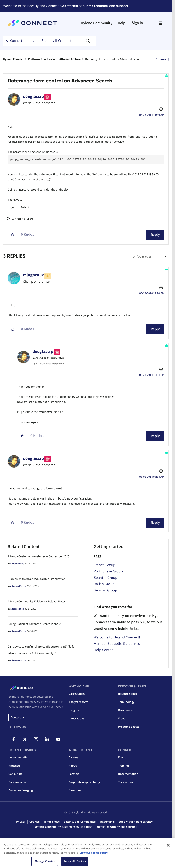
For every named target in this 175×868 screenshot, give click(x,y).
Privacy (21, 822)
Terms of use (52, 822)
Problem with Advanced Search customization (37, 579)
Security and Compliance (80, 822)
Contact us (18, 718)
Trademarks (107, 822)
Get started (69, 6)
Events (122, 758)
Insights (74, 710)
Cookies (34, 822)
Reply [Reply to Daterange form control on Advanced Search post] (155, 235)
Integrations (77, 719)
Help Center (103, 650)
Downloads (125, 710)
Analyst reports (78, 702)
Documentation (128, 774)
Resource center (128, 694)
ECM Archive (18, 219)
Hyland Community (97, 23)
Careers (73, 758)
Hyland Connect (13, 59)
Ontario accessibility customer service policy (63, 827)
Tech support (126, 782)
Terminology (126, 702)
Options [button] (161, 59)
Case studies (77, 694)
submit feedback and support (105, 6)
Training (123, 766)
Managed (14, 766)
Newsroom (76, 790)
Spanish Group (105, 578)
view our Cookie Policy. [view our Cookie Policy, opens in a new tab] (94, 853)
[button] (13, 235)
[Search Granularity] (20, 41)
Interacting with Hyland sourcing (116, 827)
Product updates (129, 727)
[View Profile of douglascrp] (33, 97)
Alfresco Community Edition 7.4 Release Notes (37, 602)
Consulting (15, 774)
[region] (87, 853)
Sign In (137, 23)
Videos (122, 719)
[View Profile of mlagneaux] (33, 275)
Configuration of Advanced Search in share (34, 624)
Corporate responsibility (84, 782)
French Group (105, 565)
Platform (34, 59)
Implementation (19, 758)
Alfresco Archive (70, 59)
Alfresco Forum (18, 586)
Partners (74, 774)
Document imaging (21, 790)
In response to (50, 364)
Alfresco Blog (17, 564)
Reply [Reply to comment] (155, 329)
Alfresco (50, 59)
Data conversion (19, 782)
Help (122, 23)
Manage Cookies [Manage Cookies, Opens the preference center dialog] (45, 861)
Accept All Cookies (75, 861)
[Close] (168, 845)
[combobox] (66, 41)
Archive (25, 207)
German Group (105, 590)
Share (30, 219)
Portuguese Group (108, 571)
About (73, 766)
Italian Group (104, 584)
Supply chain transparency (136, 822)
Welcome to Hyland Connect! (117, 637)
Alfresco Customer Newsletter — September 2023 (38, 556)
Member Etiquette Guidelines (117, 644)
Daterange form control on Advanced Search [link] (113, 59)
